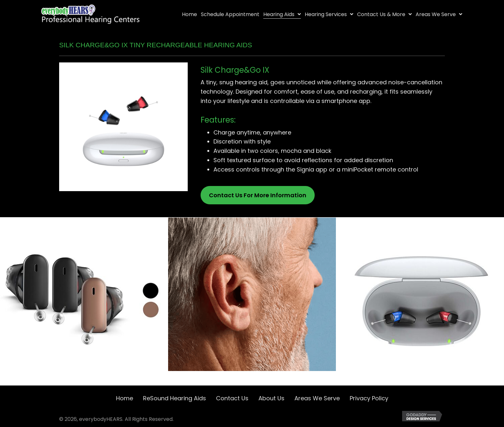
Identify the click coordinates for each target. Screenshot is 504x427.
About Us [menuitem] (271, 398)
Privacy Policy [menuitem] (369, 398)
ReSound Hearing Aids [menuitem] (175, 398)
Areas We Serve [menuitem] (317, 398)
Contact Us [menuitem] (232, 398)
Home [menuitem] (125, 398)
